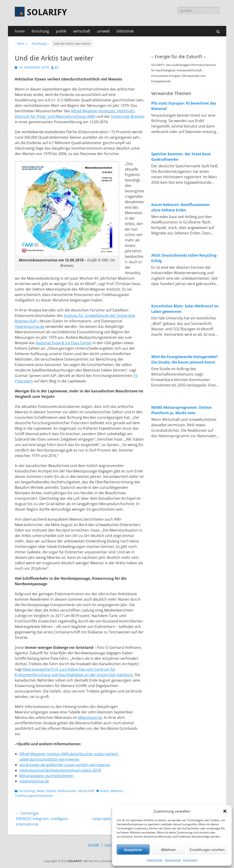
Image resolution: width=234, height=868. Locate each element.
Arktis (105, 791)
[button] (225, 811)
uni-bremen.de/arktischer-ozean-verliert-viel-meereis (65, 765)
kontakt (94, 845)
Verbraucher (67, 791)
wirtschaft (82, 31)
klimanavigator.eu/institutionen (46, 776)
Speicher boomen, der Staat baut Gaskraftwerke (181, 157)
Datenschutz (155, 860)
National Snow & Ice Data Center (64, 343)
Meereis (117, 791)
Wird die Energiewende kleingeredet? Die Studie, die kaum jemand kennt (185, 359)
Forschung (40, 44)
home (20, 31)
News (41, 791)
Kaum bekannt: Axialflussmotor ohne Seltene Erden (180, 207)
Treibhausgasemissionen (34, 796)
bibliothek (125, 31)
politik (61, 31)
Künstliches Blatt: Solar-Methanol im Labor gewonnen (185, 309)
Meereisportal (90, 717)
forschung (40, 31)
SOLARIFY (47, 12)
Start (22, 44)
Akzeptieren (133, 850)
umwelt (103, 31)
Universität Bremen (128, 116)
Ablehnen (168, 850)
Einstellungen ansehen (207, 850)
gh (57, 67)
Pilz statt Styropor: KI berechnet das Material (184, 106)
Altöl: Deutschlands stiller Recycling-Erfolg (184, 258)
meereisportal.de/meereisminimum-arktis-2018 (60, 770)
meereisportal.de (30, 326)
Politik (51, 791)
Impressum (190, 860)
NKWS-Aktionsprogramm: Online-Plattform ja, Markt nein (182, 410)
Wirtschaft (86, 791)
